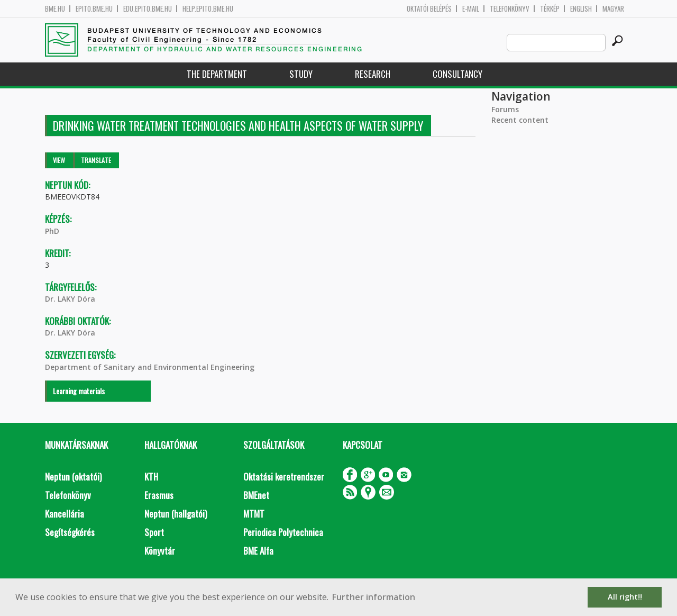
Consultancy (458, 74)
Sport (154, 532)
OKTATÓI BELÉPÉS (429, 9)
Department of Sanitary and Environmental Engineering (150, 367)
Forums (505, 109)
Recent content (520, 120)
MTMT (254, 514)
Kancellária (65, 514)
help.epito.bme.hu (208, 9)
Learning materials (79, 391)
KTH (151, 477)
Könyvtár (160, 551)
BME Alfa (258, 551)
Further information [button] (374, 597)
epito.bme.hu (94, 9)
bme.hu (55, 9)
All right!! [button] (625, 597)
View (59, 160)
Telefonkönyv (510, 9)
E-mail (471, 9)
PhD (52, 231)
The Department (217, 74)
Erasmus (159, 495)
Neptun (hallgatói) (176, 514)
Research (373, 74)
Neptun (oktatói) (73, 477)
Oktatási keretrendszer (284, 477)
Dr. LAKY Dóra (70, 299)
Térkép (550, 9)
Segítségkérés (70, 532)
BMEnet (256, 495)
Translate (96, 160)
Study (301, 74)
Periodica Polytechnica (283, 532)
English (581, 9)
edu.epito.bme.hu (148, 9)
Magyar (613, 9)
